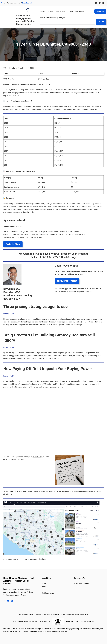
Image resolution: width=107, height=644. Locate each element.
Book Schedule (27, 3)
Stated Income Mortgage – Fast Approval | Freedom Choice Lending (19, 581)
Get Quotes (100, 11)
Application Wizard (13, 244)
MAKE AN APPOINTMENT (67, 281)
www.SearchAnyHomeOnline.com (86, 491)
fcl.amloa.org (38, 457)
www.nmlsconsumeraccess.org (38, 621)
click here (42, 559)
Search (101, 22)
